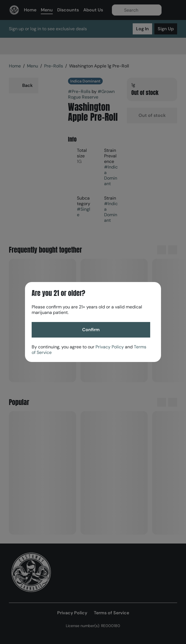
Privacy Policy (110, 347)
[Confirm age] (91, 330)
